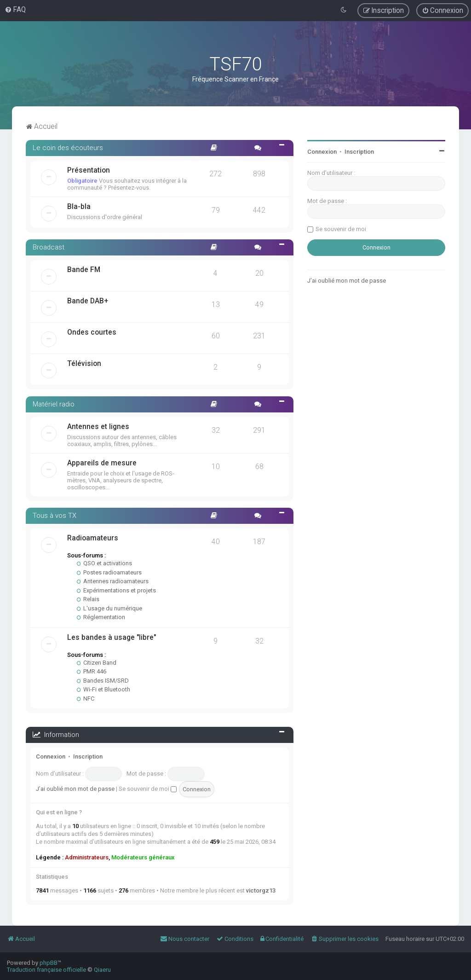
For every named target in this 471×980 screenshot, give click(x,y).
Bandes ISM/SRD (103, 681)
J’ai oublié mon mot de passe (75, 789)
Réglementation (101, 617)
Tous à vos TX (55, 516)
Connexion (51, 757)
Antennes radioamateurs (113, 581)
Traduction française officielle (46, 970)
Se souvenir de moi (148, 789)
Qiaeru (102, 970)
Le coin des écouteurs (68, 148)
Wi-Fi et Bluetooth (103, 689)
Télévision (84, 364)
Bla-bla (79, 207)
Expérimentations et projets (116, 590)
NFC (86, 699)
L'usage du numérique (109, 608)
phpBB (49, 963)
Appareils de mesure (102, 463)
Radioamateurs (93, 538)
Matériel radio (54, 404)
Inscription (88, 757)
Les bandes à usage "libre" (112, 638)
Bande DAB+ (88, 301)
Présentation (89, 170)
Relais (88, 599)
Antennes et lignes (98, 427)
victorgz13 (261, 890)
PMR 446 (92, 671)
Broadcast (49, 247)
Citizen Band (97, 663)
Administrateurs (87, 857)
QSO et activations (104, 563)
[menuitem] (15, 10)
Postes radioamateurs (109, 572)
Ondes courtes (92, 332)
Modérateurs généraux (143, 857)
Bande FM (84, 270)
